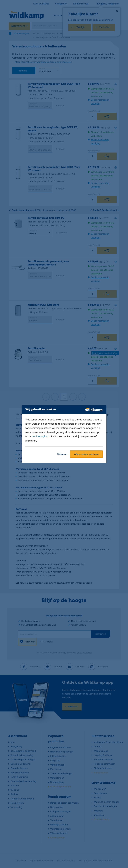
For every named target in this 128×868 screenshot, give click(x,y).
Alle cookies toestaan (86, 454)
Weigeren (63, 454)
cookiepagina (40, 436)
